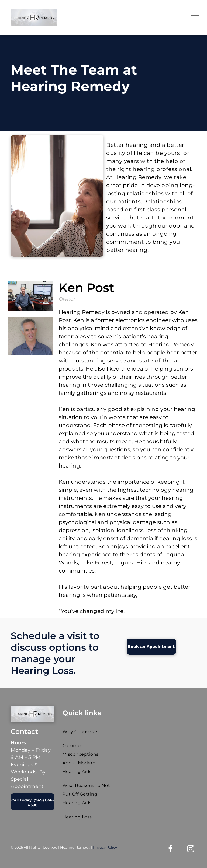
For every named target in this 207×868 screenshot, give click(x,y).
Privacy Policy (105, 847)
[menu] (195, 13)
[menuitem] (87, 731)
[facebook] (171, 850)
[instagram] (191, 850)
